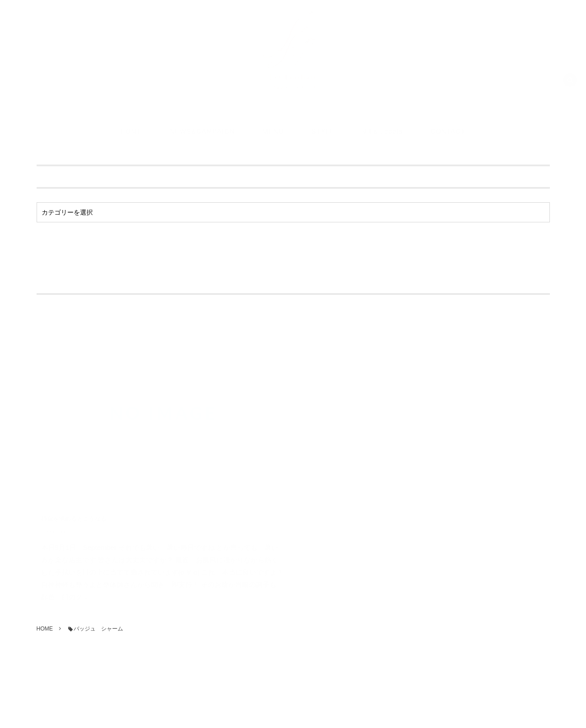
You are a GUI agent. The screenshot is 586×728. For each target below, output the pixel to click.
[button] (570, 72)
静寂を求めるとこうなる (74, 510)
